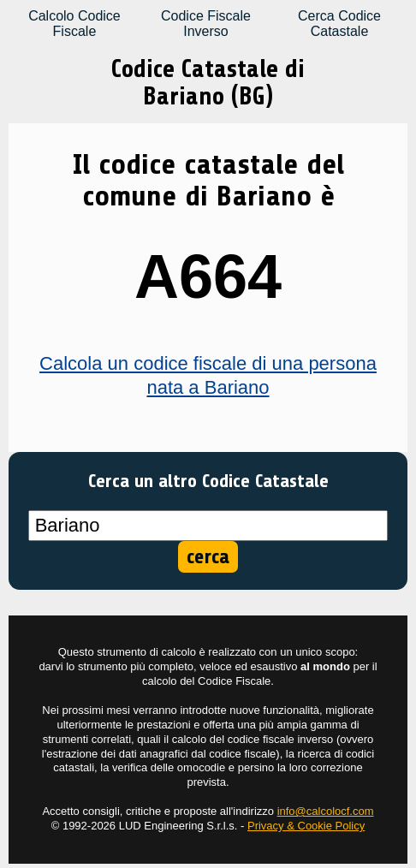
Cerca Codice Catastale (339, 24)
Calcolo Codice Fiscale (74, 24)
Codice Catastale (195, 69)
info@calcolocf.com (326, 811)
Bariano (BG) (208, 96)
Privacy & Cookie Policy (306, 826)
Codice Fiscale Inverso (206, 24)
